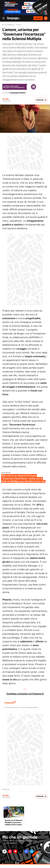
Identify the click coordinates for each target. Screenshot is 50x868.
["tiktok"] (4, 851)
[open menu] (3, 18)
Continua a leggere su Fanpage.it (25, 694)
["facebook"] (26, 851)
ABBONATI (38, 18)
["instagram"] (10, 851)
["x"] (21, 851)
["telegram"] (32, 851)
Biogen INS (6, 789)
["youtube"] (15, 851)
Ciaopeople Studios (18, 93)
